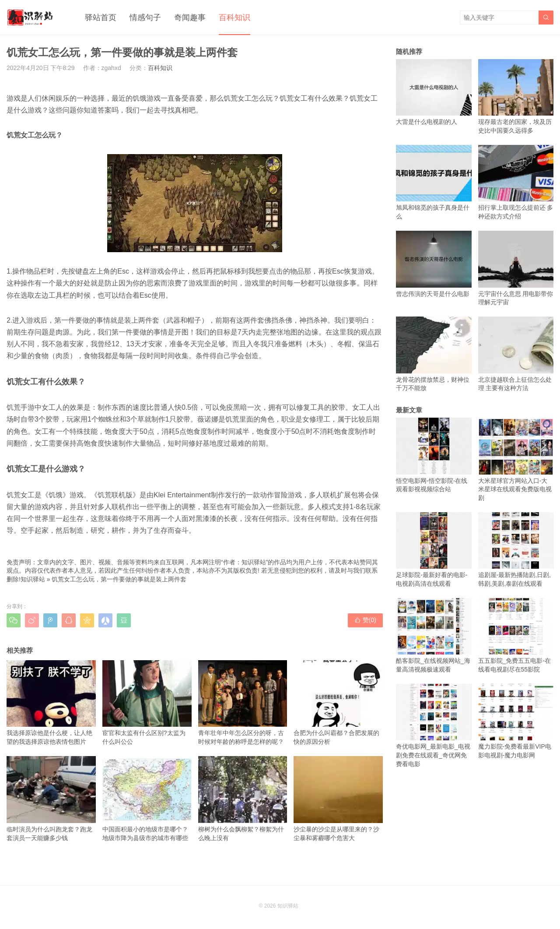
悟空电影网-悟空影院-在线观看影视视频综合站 (434, 455)
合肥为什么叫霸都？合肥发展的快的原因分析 (338, 703)
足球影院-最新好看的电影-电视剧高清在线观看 (434, 550)
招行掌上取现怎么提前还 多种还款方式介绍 (516, 182)
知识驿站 (33, 579)
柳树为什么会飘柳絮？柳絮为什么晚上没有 (243, 799)
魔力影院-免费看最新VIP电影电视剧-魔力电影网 (516, 721)
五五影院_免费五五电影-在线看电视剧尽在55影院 (516, 635)
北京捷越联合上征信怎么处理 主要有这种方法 (516, 354)
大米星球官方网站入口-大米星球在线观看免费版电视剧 (516, 459)
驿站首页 (101, 18)
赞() (365, 620)
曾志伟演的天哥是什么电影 (434, 264)
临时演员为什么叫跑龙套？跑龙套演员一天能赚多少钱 (51, 799)
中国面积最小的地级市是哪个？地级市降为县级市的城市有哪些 (147, 799)
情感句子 (145, 18)
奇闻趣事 (190, 18)
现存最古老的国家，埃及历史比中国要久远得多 (516, 97)
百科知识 (234, 18)
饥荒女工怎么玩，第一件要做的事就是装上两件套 (119, 579)
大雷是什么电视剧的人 (434, 92)
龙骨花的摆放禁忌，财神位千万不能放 (434, 354)
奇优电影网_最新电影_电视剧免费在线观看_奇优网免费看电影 (434, 726)
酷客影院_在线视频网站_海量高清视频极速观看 (434, 635)
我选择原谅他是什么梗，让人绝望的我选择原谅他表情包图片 (51, 703)
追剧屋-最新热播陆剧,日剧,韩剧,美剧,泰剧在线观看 (516, 550)
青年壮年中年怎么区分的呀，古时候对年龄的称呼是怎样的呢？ (243, 703)
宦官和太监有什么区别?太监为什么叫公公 (147, 703)
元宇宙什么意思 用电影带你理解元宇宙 (516, 268)
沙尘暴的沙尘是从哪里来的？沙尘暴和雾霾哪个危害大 (338, 799)
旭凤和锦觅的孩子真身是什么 (434, 182)
